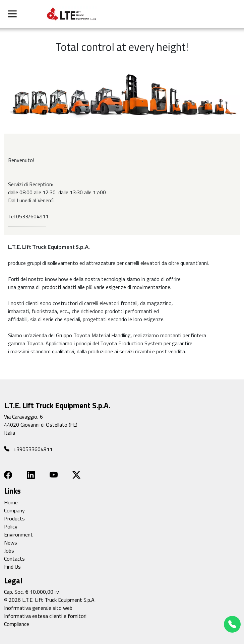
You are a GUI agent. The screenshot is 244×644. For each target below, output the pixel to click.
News (11, 543)
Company (14, 510)
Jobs (9, 551)
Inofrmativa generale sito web (38, 608)
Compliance (17, 624)
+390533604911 (28, 449)
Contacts (14, 559)
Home (11, 502)
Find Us (12, 567)
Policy (11, 526)
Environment (18, 534)
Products (14, 518)
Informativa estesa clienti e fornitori (45, 616)
